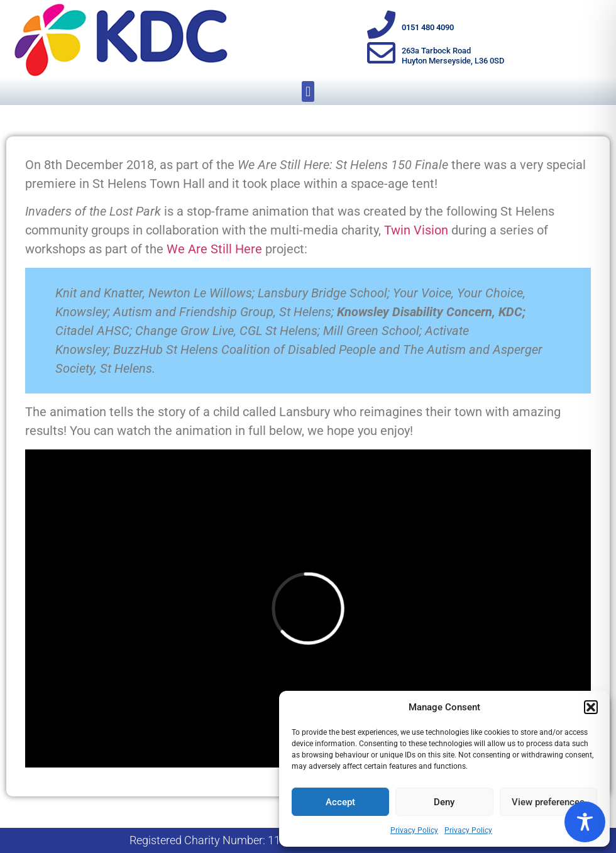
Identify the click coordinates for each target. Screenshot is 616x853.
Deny (444, 802)
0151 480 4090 (428, 27)
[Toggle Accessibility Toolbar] (585, 822)
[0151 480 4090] (381, 25)
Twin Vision (416, 230)
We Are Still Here (214, 249)
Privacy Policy (414, 830)
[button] (591, 707)
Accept (340, 802)
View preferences (548, 802)
